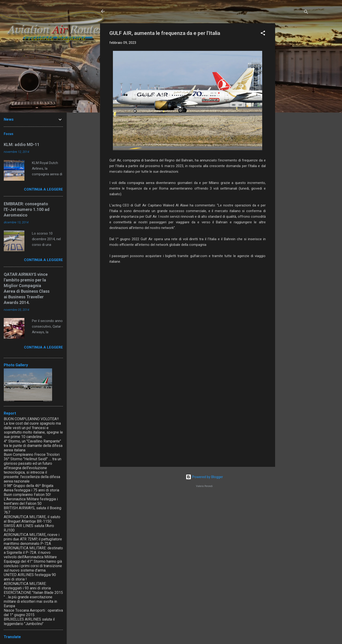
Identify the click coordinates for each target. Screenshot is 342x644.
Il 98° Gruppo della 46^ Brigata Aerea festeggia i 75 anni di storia (31, 488)
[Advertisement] (294, 94)
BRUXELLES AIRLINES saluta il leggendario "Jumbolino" (29, 622)
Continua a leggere (43, 189)
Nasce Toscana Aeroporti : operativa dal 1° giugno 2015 (33, 613)
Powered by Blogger (204, 477)
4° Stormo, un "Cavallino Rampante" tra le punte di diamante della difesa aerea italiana (33, 446)
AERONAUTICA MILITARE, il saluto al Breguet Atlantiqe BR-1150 (32, 519)
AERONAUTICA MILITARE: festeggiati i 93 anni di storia (27, 586)
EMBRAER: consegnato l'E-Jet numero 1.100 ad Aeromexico (27, 209)
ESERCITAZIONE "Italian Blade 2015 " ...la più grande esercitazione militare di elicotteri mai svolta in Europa (33, 599)
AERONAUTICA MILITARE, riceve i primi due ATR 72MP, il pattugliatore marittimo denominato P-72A (33, 539)
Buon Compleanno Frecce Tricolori (32, 455)
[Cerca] (306, 13)
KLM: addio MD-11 (22, 144)
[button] (263, 34)
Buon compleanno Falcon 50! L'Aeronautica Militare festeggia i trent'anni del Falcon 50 (31, 499)
